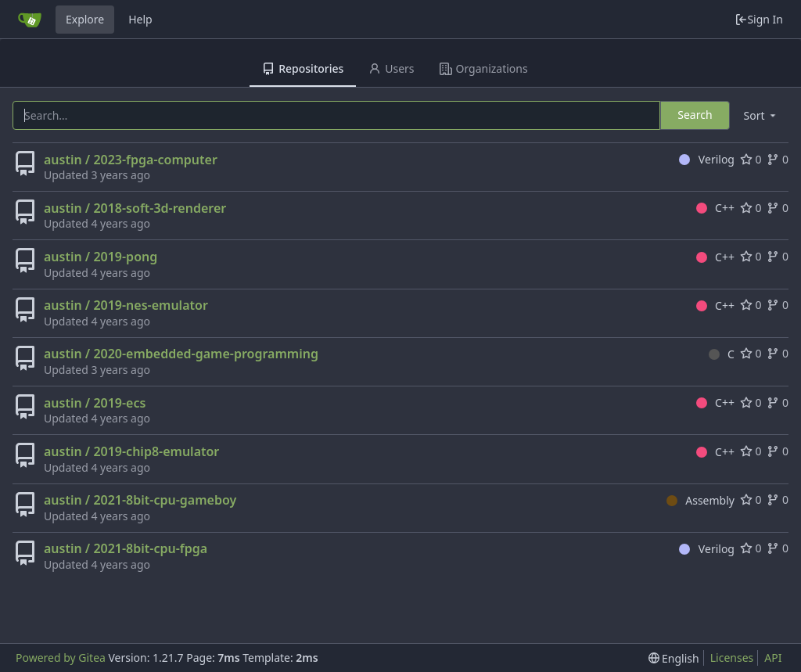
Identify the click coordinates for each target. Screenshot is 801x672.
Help (140, 19)
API (773, 658)
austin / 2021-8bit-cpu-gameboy (140, 500)
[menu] (761, 115)
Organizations (484, 68)
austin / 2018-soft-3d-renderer (135, 208)
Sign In (759, 19)
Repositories (303, 68)
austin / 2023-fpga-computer (131, 160)
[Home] (30, 20)
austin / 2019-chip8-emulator (131, 451)
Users (391, 68)
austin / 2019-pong (101, 257)
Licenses (732, 658)
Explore (85, 19)
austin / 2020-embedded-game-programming (181, 354)
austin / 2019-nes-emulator (126, 305)
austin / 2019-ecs (95, 403)
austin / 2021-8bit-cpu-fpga (126, 548)
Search (695, 115)
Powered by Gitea (61, 658)
